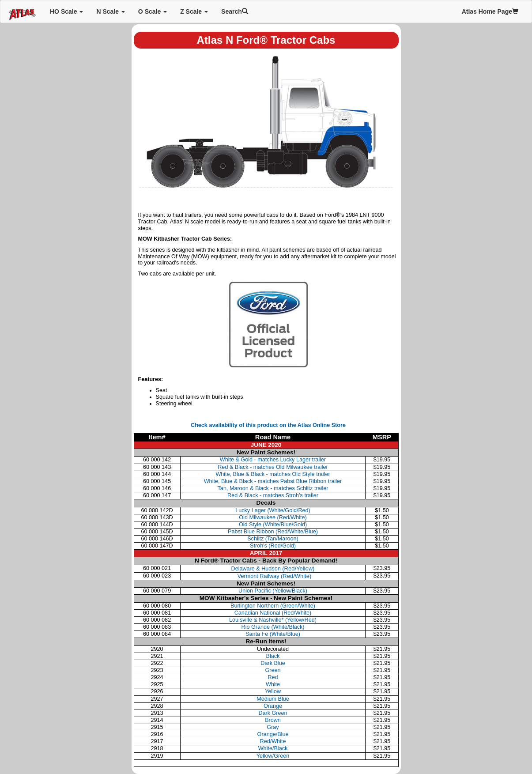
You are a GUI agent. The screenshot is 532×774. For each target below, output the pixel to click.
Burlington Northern (273, 606)
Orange (273, 706)
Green (273, 670)
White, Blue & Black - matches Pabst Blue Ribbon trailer (273, 481)
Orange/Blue (273, 734)
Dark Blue (273, 663)
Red (273, 677)
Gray (273, 727)
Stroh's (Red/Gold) (273, 546)
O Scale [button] (153, 11)
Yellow (273, 691)
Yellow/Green (273, 756)
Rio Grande (273, 627)
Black (273, 656)
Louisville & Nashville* (273, 620)
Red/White (273, 741)
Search (235, 11)
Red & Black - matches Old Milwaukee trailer (273, 467)
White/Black (273, 748)
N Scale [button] (110, 11)
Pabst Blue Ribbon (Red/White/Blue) (273, 532)
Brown (273, 720)
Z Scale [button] (194, 11)
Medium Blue (273, 699)
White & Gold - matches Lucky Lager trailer (273, 460)
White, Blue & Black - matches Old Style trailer (273, 474)
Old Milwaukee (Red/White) (273, 517)
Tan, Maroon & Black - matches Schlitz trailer (273, 488)
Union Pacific (273, 591)
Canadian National (273, 613)
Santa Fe (273, 634)
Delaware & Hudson (273, 569)
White (273, 684)
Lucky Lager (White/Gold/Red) (273, 510)
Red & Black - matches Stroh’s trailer (273, 495)
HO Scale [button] (66, 11)
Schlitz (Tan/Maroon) (273, 539)
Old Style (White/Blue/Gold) (273, 525)
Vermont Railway (274, 576)
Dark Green (273, 713)
